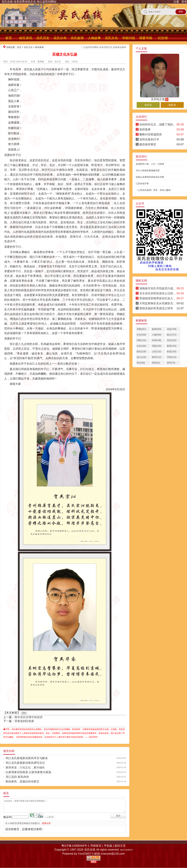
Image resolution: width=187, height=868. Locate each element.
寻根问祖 (129, 38)
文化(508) (141, 335)
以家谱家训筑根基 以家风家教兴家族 (28, 772)
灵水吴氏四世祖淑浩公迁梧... (157, 293)
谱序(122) (157, 357)
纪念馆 (163, 38)
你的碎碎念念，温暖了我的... (157, 124)
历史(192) (172, 340)
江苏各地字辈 (142, 184)
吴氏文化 (111, 38)
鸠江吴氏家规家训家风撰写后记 (25, 763)
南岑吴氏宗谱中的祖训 (29, 717)
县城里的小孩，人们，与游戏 (150, 164)
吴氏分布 (60, 38)
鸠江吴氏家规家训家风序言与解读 (27, 758)
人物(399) (157, 335)
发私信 (172, 105)
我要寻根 (146, 38)
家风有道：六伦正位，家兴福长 (25, 768)
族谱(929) (157, 329)
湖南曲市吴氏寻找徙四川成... (157, 288)
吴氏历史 (43, 38)
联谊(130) (172, 352)
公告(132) (157, 352)
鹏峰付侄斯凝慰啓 (151, 134)
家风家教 (39, 47)
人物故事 (94, 38)
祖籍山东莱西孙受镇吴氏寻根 (150, 177)
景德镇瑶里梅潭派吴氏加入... (157, 298)
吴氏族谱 (77, 38)
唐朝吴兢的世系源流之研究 (156, 308)
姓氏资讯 (26, 38)
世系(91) (156, 363)
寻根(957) (141, 329)
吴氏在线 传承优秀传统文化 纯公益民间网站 (29, 2)
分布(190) (141, 346)
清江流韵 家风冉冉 (17, 777)
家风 (24, 713)
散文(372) (172, 335)
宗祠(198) (157, 340)
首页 (9, 38)
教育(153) (172, 346)
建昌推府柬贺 (148, 144)
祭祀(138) (141, 352)
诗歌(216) (141, 340)
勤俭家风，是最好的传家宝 (22, 782)
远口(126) (141, 357)
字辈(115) (172, 357)
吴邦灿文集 (160, 98)
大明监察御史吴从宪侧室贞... (157, 303)
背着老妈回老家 (24, 721)
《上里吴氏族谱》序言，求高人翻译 (153, 190)
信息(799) (172, 329)
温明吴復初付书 (149, 139)
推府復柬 (145, 129)
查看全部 (46, 823)
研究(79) (171, 363)
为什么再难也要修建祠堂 (148, 170)
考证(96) (141, 363)
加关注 (148, 105)
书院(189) (157, 346)
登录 (184, 2)
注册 (176, 2)
